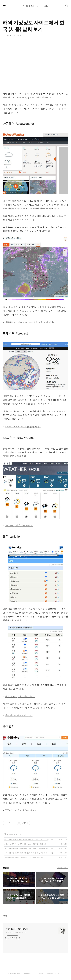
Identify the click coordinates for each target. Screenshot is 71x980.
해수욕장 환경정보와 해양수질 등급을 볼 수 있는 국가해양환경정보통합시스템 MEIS (27, 853)
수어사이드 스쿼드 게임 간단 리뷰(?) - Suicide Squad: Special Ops (27, 839)
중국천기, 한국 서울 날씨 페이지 (21, 810)
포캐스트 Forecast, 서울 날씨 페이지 (23, 427)
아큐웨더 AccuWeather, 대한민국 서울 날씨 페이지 (30, 322)
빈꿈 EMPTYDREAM (17, 929)
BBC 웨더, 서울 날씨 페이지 (19, 525)
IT (5, 834)
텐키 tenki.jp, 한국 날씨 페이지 (20, 696)
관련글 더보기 (63, 868)
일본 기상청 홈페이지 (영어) (19, 715)
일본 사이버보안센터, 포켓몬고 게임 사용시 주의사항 (24, 857)
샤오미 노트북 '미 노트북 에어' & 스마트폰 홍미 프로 (24, 844)
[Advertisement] (35, 66)
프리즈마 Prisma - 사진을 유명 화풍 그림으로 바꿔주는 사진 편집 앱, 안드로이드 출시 (27, 848)
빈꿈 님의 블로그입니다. (16, 932)
